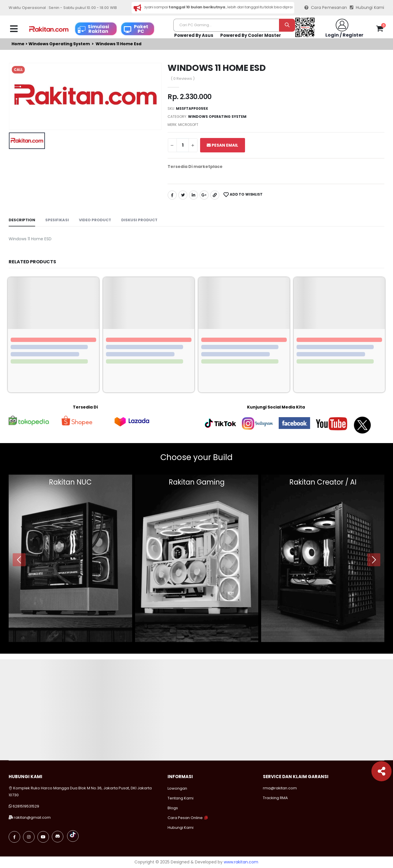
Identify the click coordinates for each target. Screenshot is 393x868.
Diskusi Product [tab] (139, 220)
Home (18, 44)
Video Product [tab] (95, 220)
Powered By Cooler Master (251, 35)
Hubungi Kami (367, 8)
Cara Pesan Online (185, 818)
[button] (380, 30)
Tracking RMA (275, 798)
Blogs (173, 808)
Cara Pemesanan (326, 8)
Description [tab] (22, 220)
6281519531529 (26, 806)
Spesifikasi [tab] (57, 220)
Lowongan (177, 788)
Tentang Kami (181, 798)
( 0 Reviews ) (183, 79)
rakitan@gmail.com (32, 817)
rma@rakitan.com (280, 788)
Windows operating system (59, 44)
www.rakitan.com (241, 862)
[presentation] (19, 560)
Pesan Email (222, 145)
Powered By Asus (194, 35)
